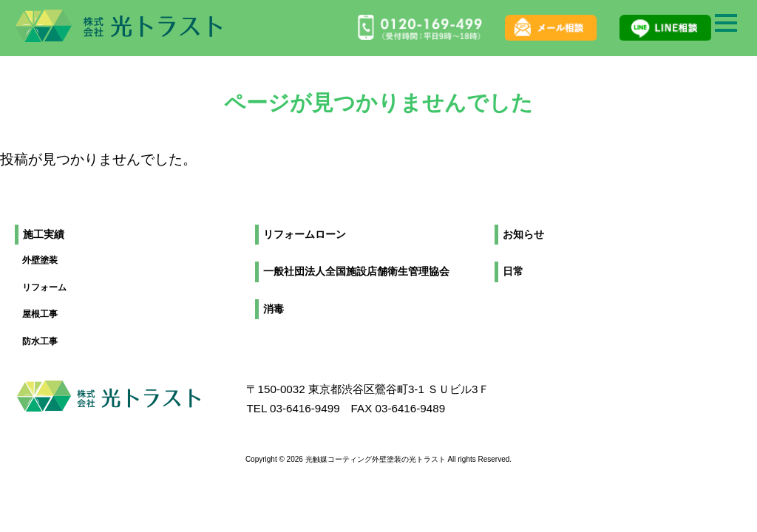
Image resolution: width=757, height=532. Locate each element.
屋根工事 (40, 314)
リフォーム (44, 287)
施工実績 (44, 235)
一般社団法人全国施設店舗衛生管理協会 (356, 272)
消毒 (274, 309)
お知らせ (523, 235)
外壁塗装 (40, 260)
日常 (513, 272)
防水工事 (40, 341)
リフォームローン (305, 235)
